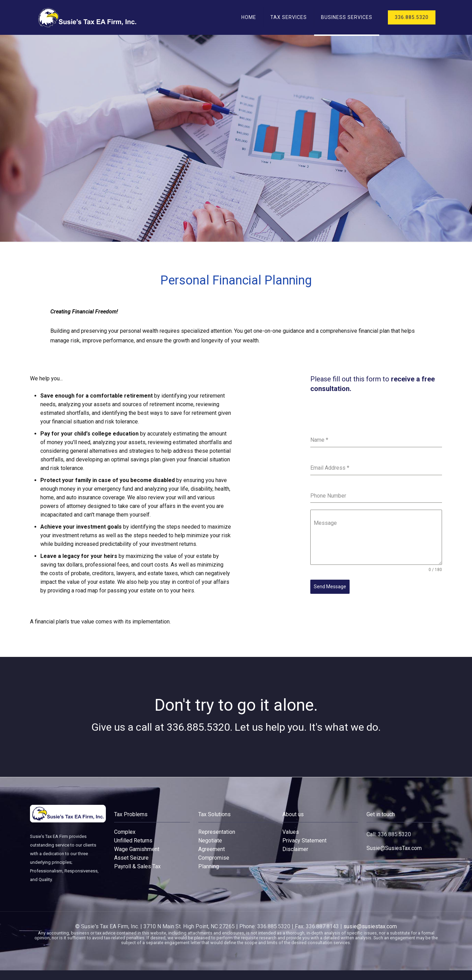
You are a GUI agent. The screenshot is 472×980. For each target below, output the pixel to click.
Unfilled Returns (133, 841)
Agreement (212, 849)
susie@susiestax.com (370, 926)
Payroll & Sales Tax (137, 866)
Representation (217, 832)
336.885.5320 (412, 17)
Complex (125, 832)
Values (291, 832)
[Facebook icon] (236, 955)
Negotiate (210, 841)
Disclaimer (295, 849)
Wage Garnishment (137, 849)
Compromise (214, 858)
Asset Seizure (131, 858)
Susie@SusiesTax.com (394, 848)
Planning (209, 866)
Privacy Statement (304, 841)
